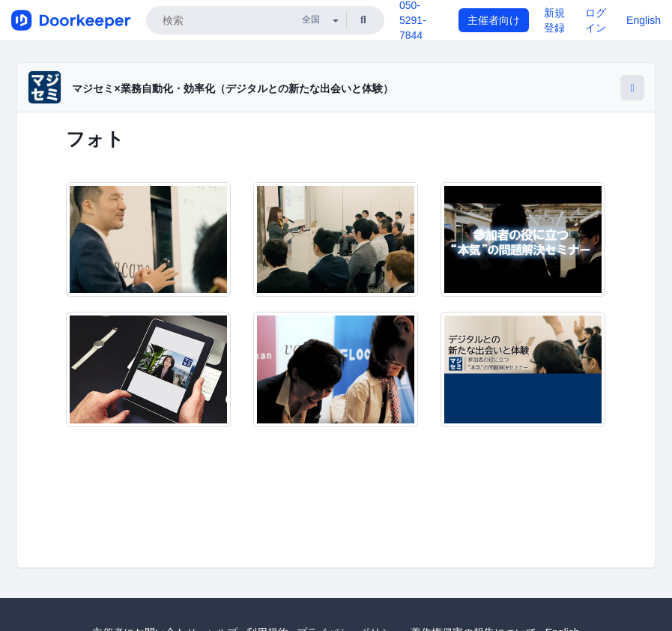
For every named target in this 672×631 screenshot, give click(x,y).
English (644, 20)
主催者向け (494, 20)
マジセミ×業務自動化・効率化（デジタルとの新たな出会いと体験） (232, 88)
